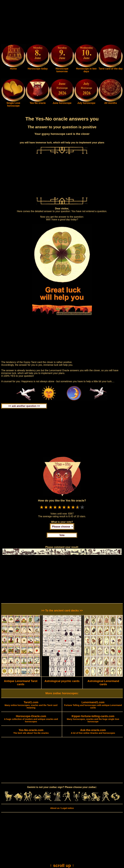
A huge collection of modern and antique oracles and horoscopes (31, 719)
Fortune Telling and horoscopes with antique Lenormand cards (93, 705)
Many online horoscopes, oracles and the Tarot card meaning (31, 705)
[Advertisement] (62, 23)
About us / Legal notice (62, 808)
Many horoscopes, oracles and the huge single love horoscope (93, 719)
